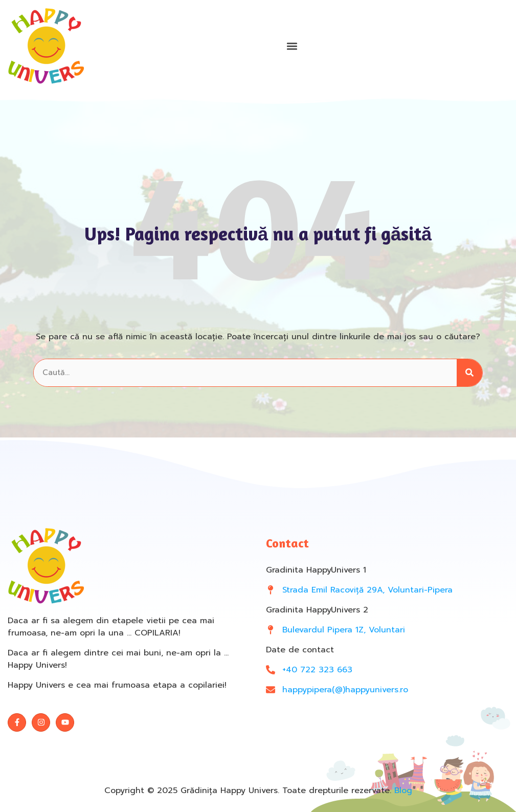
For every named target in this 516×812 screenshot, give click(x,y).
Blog (403, 791)
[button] (292, 46)
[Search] (469, 373)
